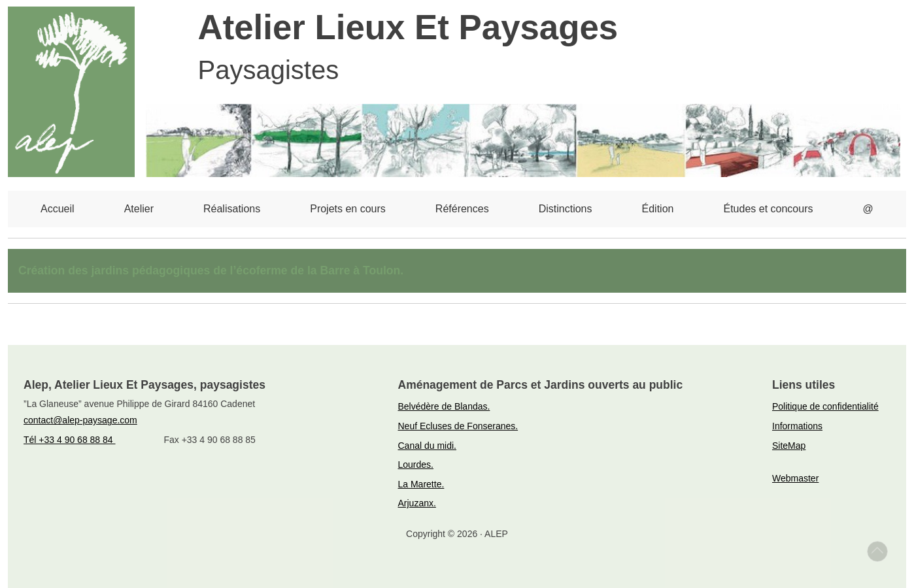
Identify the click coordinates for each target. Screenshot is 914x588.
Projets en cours (348, 209)
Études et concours (769, 209)
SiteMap (789, 446)
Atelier (139, 209)
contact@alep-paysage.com (80, 420)
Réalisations (232, 209)
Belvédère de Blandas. (444, 406)
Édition (658, 209)
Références (462, 209)
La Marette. (421, 484)
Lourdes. (416, 465)
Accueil (58, 209)
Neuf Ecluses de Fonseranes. (458, 426)
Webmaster (795, 478)
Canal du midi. (428, 446)
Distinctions (566, 209)
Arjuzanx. (417, 503)
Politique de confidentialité (825, 406)
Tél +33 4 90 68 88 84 (70, 440)
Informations (797, 426)
